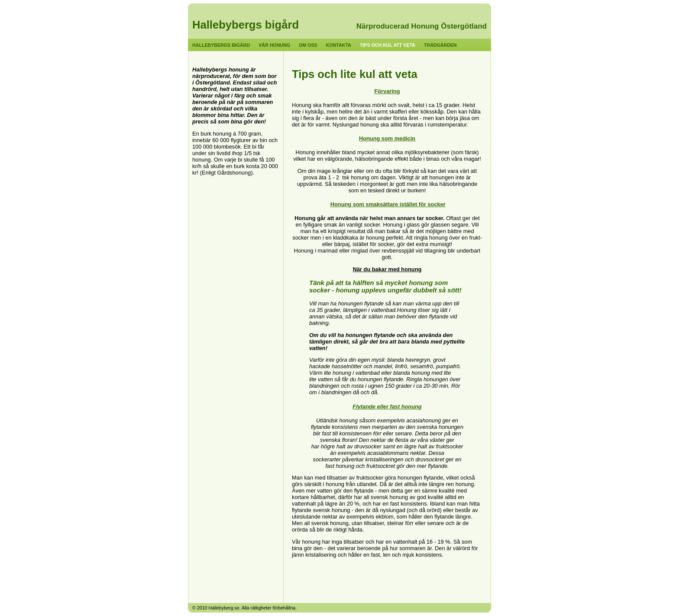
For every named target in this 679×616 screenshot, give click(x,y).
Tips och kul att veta (388, 45)
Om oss (308, 45)
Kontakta (339, 45)
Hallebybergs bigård (246, 25)
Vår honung (274, 45)
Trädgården (440, 45)
